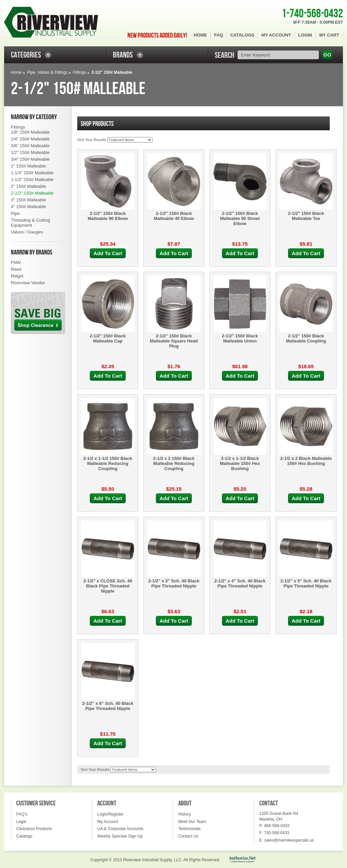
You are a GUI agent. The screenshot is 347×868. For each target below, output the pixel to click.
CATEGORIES (26, 55)
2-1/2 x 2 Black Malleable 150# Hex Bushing (306, 461)
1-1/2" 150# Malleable (32, 180)
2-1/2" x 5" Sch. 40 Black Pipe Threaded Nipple (306, 583)
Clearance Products (34, 829)
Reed (16, 269)
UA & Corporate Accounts (120, 829)
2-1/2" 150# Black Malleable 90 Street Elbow (240, 218)
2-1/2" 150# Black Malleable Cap (108, 338)
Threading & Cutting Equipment (30, 223)
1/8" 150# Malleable (30, 132)
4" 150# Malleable (28, 207)
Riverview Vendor (28, 283)
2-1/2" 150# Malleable (32, 193)
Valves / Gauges (27, 232)
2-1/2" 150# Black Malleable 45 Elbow (174, 216)
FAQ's (22, 814)
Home (200, 35)
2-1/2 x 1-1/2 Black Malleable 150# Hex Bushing (240, 463)
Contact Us (188, 836)
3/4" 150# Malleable (30, 159)
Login (305, 35)
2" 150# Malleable (28, 186)
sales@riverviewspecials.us (289, 840)
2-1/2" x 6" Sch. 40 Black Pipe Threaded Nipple (108, 706)
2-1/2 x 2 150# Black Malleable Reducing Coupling (174, 463)
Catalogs (242, 35)
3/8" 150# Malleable (30, 146)
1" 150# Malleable (28, 166)
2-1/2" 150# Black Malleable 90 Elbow (108, 216)
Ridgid (17, 276)
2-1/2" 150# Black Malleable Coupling (306, 338)
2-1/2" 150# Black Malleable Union (240, 338)
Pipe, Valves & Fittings (47, 72)
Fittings (79, 72)
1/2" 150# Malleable (30, 152)
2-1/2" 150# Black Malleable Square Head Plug (174, 341)
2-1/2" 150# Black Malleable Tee (306, 216)
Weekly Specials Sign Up (120, 836)
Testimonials (189, 829)
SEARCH (224, 55)
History (185, 814)
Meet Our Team (192, 822)
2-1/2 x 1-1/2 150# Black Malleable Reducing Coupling (108, 463)
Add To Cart (108, 253)
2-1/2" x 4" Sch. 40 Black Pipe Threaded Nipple (240, 583)
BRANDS (123, 55)
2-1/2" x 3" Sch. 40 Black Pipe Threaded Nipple (174, 583)
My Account (276, 35)
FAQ (219, 35)
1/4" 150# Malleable (30, 139)
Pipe (15, 213)
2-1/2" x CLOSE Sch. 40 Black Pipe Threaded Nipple (108, 586)
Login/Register (110, 814)
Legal (21, 822)
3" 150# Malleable (28, 200)
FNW (16, 262)
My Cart (329, 35)
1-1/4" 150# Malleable (32, 173)
